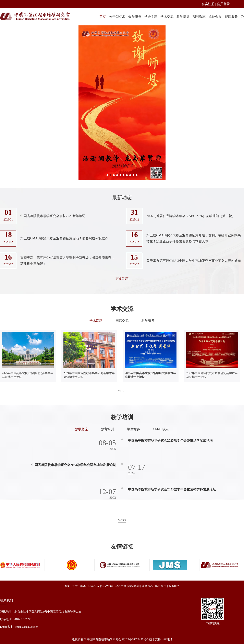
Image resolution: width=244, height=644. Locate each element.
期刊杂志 (199, 17)
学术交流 (167, 17)
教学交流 (81, 429)
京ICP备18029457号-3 (135, 639)
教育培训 (107, 429)
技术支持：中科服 (161, 639)
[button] (107, 175)
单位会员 (215, 17)
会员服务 (135, 17)
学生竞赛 (133, 429)
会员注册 (208, 4)
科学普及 (148, 321)
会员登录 (223, 4)
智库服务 (231, 17)
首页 (103, 17)
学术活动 (96, 321)
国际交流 (122, 321)
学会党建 (151, 17)
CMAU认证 (161, 429)
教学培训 (183, 17)
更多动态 (122, 279)
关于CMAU (117, 17)
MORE (122, 392)
